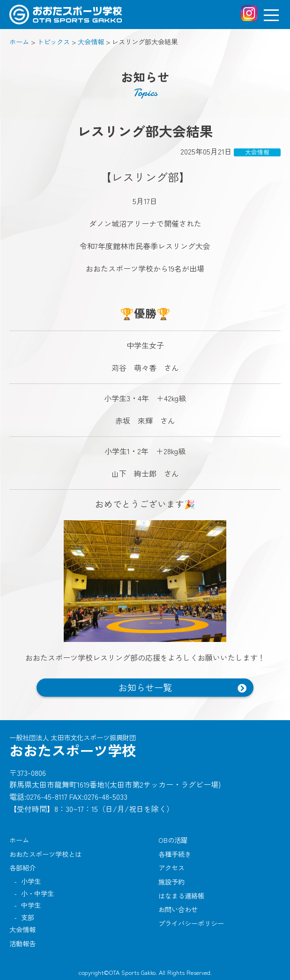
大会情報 (22, 929)
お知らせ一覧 (145, 687)
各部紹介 (22, 867)
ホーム (19, 840)
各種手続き (175, 854)
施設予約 (171, 881)
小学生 (31, 881)
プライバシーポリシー (191, 923)
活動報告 (22, 943)
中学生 (31, 905)
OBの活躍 (173, 840)
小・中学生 (37, 893)
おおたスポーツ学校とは (45, 854)
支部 (28, 917)
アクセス (171, 867)
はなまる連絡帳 (181, 895)
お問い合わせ (178, 909)
